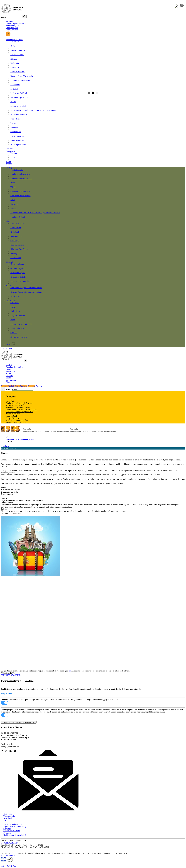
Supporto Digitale (12, 26)
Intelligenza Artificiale (19, 93)
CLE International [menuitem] (17, 245)
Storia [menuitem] (13, 307)
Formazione (15, 85)
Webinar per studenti (18, 145)
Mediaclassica (16, 119)
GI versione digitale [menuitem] (18, 277)
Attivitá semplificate (13, 414)
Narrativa (14, 127)
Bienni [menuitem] (13, 183)
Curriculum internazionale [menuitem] (20, 196)
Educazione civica (17, 55)
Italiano (13, 102)
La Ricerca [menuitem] (15, 296)
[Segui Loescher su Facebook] (3, 752)
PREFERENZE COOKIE (11, 675)
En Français (15, 67)
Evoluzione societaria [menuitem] (19, 337)
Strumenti (9, 21)
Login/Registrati (12, 30)
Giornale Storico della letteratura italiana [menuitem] (26, 292)
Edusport (14, 59)
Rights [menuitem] (13, 320)
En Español (15, 63)
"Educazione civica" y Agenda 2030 (19, 412)
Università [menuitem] (14, 204)
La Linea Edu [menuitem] (16, 258)
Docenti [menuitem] (13, 208)
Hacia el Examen (12, 418)
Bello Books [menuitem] (15, 232)
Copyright (7, 829)
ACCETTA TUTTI (8, 673)
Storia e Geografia (17, 136)
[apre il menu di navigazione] (182, 6)
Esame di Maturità (17, 72)
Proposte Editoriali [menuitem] (18, 315)
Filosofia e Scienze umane (20, 80)
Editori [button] (8, 221)
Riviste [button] (8, 286)
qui (70, 671)
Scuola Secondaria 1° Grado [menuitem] (21, 174)
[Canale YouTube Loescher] (16, 752)
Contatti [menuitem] (14, 333)
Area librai (8, 818)
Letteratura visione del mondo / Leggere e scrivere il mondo (33, 110)
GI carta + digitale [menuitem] (17, 268)
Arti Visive (15, 42)
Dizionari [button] (9, 262)
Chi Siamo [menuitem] (15, 303)
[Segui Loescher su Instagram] (7, 752)
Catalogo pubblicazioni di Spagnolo (19, 403)
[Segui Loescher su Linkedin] (11, 752)
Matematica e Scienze (19, 115)
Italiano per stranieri (18, 106)
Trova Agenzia (9, 816)
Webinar (14, 153)
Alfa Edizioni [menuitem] (16, 228)
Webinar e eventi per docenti (17, 422)
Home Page (10, 401)
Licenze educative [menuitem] (17, 328)
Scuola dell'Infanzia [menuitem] (18, 217)
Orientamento (16, 132)
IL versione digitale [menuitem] (18, 273)
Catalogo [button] (9, 168)
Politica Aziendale (8, 855)
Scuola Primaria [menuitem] (17, 170)
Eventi (13, 157)
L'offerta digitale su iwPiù (16, 23)
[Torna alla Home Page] (7, 437)
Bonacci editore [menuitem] (16, 236)
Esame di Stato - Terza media (22, 76)
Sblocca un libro (12, 28)
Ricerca (9, 389)
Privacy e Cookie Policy (13, 824)
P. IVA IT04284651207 (10, 843)
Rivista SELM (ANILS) (15, 405)
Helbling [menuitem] (14, 253)
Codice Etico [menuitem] (15, 311)
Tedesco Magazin (17, 140)
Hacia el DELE (12, 416)
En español (11, 396)
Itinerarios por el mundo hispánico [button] (19, 407)
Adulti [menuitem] (13, 200)
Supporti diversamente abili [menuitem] (21, 324)
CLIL (13, 46)
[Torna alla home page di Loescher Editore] (12, 9)
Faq (5, 820)
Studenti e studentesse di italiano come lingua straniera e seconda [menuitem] (35, 213)
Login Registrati (21, 386)
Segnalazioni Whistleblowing (15, 826)
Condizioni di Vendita (12, 831)
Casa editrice (8, 814)
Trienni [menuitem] (13, 187)
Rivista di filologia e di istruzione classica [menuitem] (26, 288)
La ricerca (10, 149)
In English (14, 89)
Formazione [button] (10, 151)
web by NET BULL (9, 866)
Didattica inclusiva (18, 50)
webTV (9, 162)
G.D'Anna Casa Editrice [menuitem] (20, 249)
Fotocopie (7, 833)
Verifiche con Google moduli (17, 420)
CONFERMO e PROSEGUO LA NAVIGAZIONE (19, 722)
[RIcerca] (24, 17)
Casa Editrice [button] (11, 300)
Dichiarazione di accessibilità (15, 835)
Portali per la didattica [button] (14, 40)
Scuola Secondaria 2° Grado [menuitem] (21, 179)
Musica (13, 123)
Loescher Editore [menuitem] (17, 223)
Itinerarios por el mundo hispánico (20, 439)
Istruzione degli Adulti (19, 97)
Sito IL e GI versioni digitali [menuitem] (21, 281)
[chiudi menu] (25, 361)
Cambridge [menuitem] (15, 241)
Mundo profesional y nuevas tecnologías (21, 410)
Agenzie (9, 164)
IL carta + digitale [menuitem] (17, 264)
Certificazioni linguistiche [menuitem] (20, 191)
